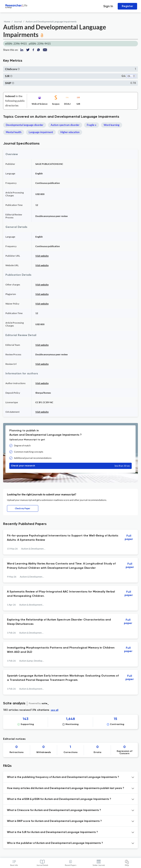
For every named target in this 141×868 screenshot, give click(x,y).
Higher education (70, 132)
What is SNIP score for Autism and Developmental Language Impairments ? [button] (54, 821)
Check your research (70, 466)
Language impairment (41, 132)
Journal (18, 22)
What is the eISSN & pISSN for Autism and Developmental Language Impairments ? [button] (59, 799)
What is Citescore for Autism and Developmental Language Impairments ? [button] (54, 810)
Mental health (14, 132)
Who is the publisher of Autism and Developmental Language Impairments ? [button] (55, 843)
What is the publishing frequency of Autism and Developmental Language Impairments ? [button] (63, 777)
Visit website (42, 256)
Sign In (108, 6)
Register (127, 6)
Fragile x (92, 125)
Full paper (129, 538)
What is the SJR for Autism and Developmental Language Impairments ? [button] (52, 832)
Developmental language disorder (25, 125)
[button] (19, 69)
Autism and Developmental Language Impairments (51, 22)
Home (7, 22)
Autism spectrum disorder (65, 125)
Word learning (112, 125)
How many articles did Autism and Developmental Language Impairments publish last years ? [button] (66, 788)
